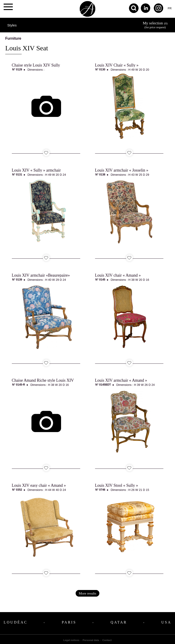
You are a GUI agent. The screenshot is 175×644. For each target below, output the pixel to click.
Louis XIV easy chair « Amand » (39, 485)
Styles (12, 25)
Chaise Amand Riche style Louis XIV (43, 380)
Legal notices (71, 640)
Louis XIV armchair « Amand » (121, 380)
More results (87, 593)
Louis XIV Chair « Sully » (117, 65)
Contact (107, 640)
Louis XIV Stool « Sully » (117, 485)
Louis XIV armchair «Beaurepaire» (41, 275)
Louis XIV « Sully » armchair (36, 170)
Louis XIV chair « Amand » (118, 275)
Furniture (13, 38)
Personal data (91, 640)
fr (170, 8)
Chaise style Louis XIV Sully (36, 65)
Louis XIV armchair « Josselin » (122, 170)
